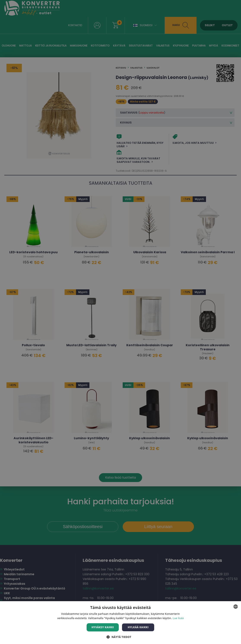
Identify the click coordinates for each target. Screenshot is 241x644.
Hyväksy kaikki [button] (103, 627)
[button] (120, 637)
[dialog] (120, 322)
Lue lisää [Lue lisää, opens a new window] (178, 618)
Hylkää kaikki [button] (138, 627)
